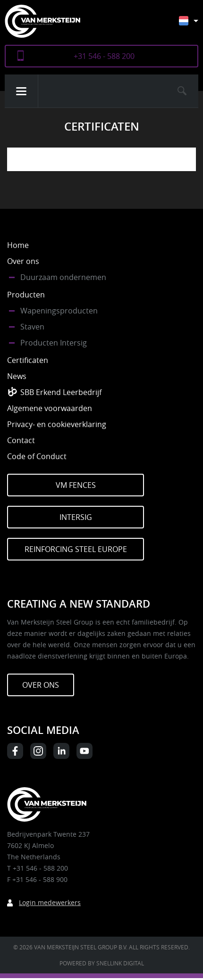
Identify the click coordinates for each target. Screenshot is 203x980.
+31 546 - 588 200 (104, 56)
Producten (26, 295)
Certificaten (28, 360)
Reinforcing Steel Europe (76, 549)
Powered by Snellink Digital (102, 963)
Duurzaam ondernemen (63, 277)
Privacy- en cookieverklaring (57, 424)
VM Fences (76, 485)
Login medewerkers (50, 902)
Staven (32, 327)
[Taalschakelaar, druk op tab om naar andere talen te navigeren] (196, 25)
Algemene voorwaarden (50, 408)
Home (18, 245)
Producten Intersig (54, 343)
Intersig (76, 517)
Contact (21, 440)
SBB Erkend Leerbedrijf (61, 392)
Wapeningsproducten (59, 311)
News (17, 376)
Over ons (23, 261)
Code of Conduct (37, 456)
